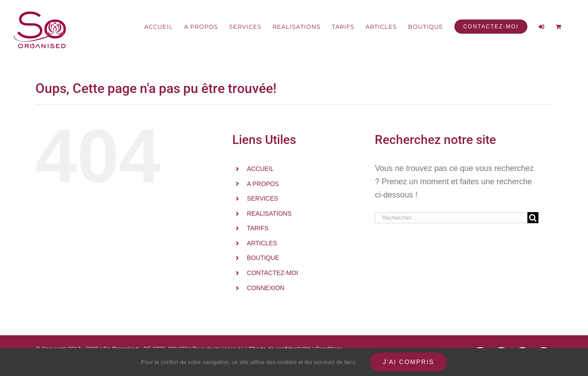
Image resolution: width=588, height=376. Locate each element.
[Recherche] (533, 218)
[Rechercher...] (451, 218)
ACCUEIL (260, 169)
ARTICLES (262, 243)
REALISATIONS (269, 213)
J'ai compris (408, 362)
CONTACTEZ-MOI (273, 273)
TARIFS (258, 228)
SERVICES (263, 198)
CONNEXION (266, 288)
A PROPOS (263, 184)
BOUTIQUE (263, 258)
